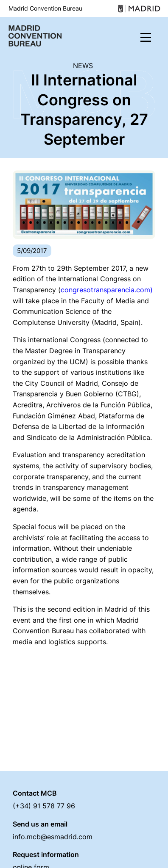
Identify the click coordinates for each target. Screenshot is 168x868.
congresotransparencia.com (105, 290)
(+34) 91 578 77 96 (44, 806)
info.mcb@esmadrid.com (53, 837)
